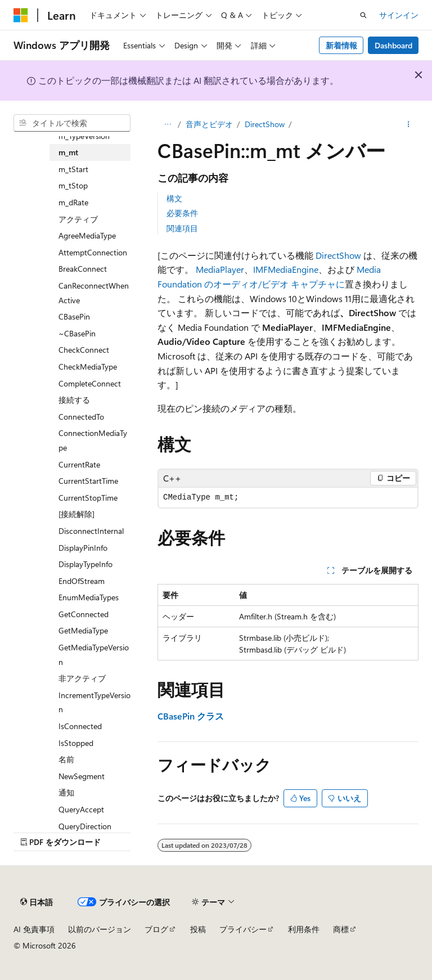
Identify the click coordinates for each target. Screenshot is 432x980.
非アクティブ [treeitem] (82, 678)
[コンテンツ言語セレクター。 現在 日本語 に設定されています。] (37, 902)
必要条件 (182, 213)
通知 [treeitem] (66, 792)
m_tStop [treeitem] (73, 185)
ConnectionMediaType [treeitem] (93, 440)
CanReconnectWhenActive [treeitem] (94, 293)
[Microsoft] (21, 15)
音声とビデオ (209, 124)
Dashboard (393, 45)
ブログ (156, 929)
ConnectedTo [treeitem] (81, 417)
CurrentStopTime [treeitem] (88, 498)
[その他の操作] (409, 124)
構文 (174, 198)
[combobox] (72, 123)
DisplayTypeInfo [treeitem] (85, 564)
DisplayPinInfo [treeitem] (83, 548)
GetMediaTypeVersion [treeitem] (94, 655)
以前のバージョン (100, 929)
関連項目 (182, 228)
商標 (341, 929)
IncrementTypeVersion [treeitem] (94, 702)
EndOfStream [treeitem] (82, 581)
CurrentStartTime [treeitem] (88, 481)
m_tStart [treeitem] (73, 169)
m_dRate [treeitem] (73, 202)
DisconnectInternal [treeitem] (91, 531)
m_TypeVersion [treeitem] (84, 136)
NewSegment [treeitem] (82, 776)
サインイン (399, 15)
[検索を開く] (363, 15)
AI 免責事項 (34, 929)
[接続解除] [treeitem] (76, 514)
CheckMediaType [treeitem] (88, 367)
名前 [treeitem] (66, 759)
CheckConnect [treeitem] (84, 350)
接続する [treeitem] (74, 400)
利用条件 (304, 929)
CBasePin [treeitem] (74, 316)
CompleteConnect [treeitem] (90, 383)
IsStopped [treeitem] (76, 743)
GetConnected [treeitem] (84, 614)
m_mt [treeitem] (68, 152)
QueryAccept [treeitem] (81, 809)
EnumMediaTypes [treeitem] (89, 597)
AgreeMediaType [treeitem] (87, 235)
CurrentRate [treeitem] (79, 464)
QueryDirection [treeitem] (85, 826)
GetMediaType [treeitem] (83, 630)
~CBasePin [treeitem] (77, 333)
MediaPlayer (220, 269)
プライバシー (243, 929)
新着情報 (341, 45)
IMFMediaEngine (286, 269)
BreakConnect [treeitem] (83, 269)
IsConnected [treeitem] (80, 726)
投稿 (198, 929)
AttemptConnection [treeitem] (93, 252)
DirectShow (265, 124)
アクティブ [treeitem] (78, 219)
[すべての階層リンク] (167, 124)
